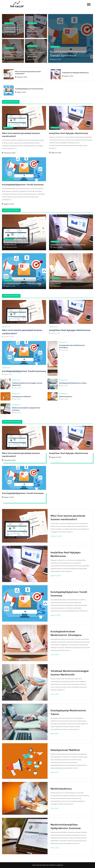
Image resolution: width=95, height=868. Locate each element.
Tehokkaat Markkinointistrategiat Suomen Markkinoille (36, 53)
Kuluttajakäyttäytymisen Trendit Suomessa (68, 54)
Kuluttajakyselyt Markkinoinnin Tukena (73, 383)
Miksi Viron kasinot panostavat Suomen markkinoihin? (12, 29)
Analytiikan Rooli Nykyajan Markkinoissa (34, 29)
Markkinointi (9, 23)
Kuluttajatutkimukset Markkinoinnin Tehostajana (13, 54)
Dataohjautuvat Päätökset (21, 397)
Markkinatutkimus (66, 397)
